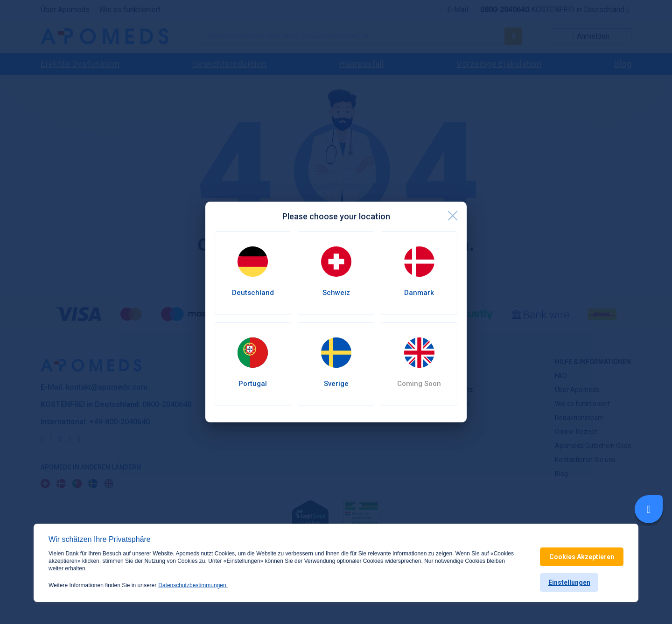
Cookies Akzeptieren (582, 557)
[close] (453, 216)
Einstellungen (569, 582)
